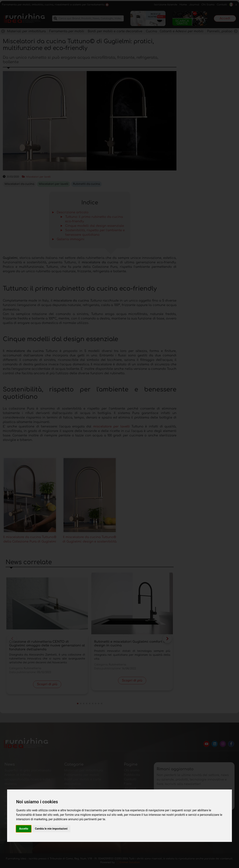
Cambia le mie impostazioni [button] (51, 829)
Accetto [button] (24, 829)
